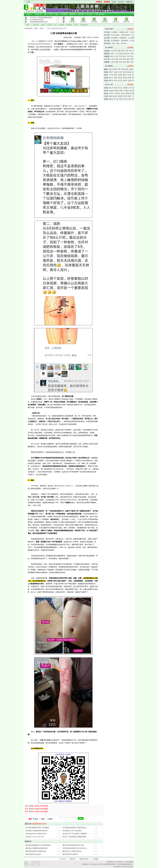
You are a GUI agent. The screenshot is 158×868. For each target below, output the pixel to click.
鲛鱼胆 (129, 72)
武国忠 (111, 99)
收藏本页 (129, 2)
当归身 (120, 78)
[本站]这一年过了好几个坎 (35, 837)
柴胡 (123, 69)
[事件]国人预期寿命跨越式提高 (37, 848)
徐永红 (132, 91)
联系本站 (72, 859)
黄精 (115, 78)
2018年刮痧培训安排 (37, 20)
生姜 (110, 69)
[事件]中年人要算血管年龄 (72, 851)
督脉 (118, 43)
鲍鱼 (128, 59)
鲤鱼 (124, 59)
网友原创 (81, 14)
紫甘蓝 (121, 54)
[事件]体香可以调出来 (70, 854)
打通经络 (83, 22)
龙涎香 (120, 75)
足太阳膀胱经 (115, 41)
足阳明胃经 (125, 41)
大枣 (112, 51)
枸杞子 (111, 78)
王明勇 (120, 96)
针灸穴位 (36, 25)
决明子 (111, 72)
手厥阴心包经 (124, 32)
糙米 (124, 56)
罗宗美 (125, 96)
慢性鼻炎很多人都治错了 (64, 486)
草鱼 (121, 59)
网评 (51, 14)
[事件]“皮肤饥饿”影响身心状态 (73, 845)
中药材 (49, 25)
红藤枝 (131, 69)
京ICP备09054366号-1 (125, 864)
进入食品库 (109, 47)
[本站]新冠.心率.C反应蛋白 (72, 831)
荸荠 (115, 51)
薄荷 (119, 69)
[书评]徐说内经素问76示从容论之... (75, 848)
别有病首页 (28, 28)
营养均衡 (94, 22)
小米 (128, 56)
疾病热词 (69, 25)
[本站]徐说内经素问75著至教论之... (75, 828)
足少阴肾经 (132, 38)
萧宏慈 (128, 93)
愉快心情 (126, 22)
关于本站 (62, 859)
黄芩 (121, 72)
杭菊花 (115, 69)
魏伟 (130, 96)
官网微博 (107, 2)
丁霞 (133, 96)
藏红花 (111, 80)
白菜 (131, 54)
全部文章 (38, 14)
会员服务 (96, 859)
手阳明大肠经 (125, 35)
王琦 (130, 88)
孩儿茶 (120, 80)
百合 (117, 54)
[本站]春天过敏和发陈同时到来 (37, 831)
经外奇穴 (124, 43)
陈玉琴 (111, 88)
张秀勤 (125, 88)
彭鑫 (121, 99)
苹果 (127, 51)
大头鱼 (113, 59)
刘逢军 (116, 91)
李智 (124, 99)
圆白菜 (127, 54)
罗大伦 (116, 99)
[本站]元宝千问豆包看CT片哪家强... (75, 834)
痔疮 (31, 809)
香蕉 (123, 51)
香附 (115, 75)
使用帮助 (130, 29)
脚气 (31, 811)
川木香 (129, 75)
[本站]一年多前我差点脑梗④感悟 (74, 837)
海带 (132, 59)
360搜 (49, 819)
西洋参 (125, 78)
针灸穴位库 (109, 29)
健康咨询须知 (84, 859)
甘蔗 (130, 51)
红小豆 (116, 56)
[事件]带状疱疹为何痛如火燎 (36, 851)
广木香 (111, 75)
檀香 (124, 75)
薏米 (112, 56)
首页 (29, 2)
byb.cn (35, 41)
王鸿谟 (129, 99)
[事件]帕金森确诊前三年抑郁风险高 (38, 845)
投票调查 (72, 14)
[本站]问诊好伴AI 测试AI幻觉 (36, 834)
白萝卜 (113, 54)
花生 (132, 56)
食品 (43, 25)
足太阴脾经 (114, 38)
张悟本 (134, 93)
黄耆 (130, 78)
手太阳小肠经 (115, 35)
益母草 (130, 80)
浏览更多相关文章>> (39, 824)
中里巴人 (112, 93)
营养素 (62, 25)
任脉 (114, 43)
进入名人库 (109, 85)
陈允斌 (115, 96)
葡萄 (119, 51)
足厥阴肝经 (123, 38)
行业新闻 (64, 14)
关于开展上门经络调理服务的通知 (41, 18)
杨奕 (116, 88)
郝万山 (120, 88)
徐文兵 (123, 93)
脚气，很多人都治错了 (77, 106)
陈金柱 (118, 93)
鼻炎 (31, 806)
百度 (35, 819)
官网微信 (99, 2)
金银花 (116, 72)
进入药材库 (109, 66)
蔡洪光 (122, 91)
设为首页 (121, 2)
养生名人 (90, 14)
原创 (45, 14)
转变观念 (72, 22)
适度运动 (116, 22)
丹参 (115, 80)
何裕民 (127, 91)
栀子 (133, 72)
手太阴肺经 (114, 32)
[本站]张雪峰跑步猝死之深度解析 (37, 828)
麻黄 (127, 69)
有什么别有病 (100, 14)
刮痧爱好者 (84, 25)
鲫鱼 (117, 59)
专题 (76, 25)
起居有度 (105, 22)
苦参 (124, 72)
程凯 (110, 96)
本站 (41, 28)
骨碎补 (125, 80)
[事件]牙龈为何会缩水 (33, 854)
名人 (55, 25)
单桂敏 (111, 91)
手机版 (114, 2)
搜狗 (42, 819)
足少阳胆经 (134, 41)
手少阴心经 (134, 32)
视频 (57, 14)
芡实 (121, 56)
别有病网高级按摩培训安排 (39, 22)
